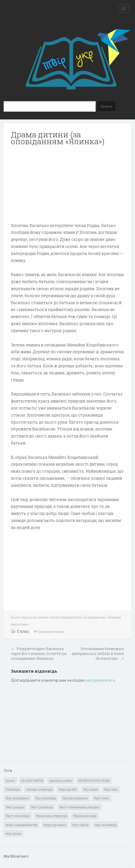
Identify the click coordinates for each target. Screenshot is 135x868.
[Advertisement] (67, 184)
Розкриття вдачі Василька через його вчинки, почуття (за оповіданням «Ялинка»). (39, 654)
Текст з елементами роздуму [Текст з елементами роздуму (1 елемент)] (79, 807)
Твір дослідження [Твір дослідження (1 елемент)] (75, 798)
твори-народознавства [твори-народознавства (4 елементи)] (21, 825)
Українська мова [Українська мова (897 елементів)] (85, 816)
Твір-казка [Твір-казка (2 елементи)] (90, 789)
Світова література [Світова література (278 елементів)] (39, 789)
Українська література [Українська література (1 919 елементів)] (51, 816)
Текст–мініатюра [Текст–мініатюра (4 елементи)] (18, 816)
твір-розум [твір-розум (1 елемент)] (13, 834)
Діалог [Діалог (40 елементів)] (10, 781)
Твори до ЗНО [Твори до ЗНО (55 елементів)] (68, 789)
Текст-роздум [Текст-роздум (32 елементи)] (15, 807)
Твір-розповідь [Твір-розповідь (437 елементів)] (46, 798)
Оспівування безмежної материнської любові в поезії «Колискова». (98, 654)
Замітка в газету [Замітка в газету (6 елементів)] (61, 781)
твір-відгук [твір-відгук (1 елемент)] (80, 825)
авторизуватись (101, 680)
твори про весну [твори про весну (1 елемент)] (55, 825)
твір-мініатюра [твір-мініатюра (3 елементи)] (106, 825)
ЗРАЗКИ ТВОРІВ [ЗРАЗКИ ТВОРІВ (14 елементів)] (32, 781)
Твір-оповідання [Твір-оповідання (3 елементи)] (17, 798)
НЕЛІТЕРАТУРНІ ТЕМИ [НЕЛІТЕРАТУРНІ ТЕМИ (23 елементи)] (94, 781)
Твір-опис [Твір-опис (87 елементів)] (111, 789)
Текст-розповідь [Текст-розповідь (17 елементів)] (42, 807)
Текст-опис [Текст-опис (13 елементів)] (102, 798)
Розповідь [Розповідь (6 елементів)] (13, 789)
